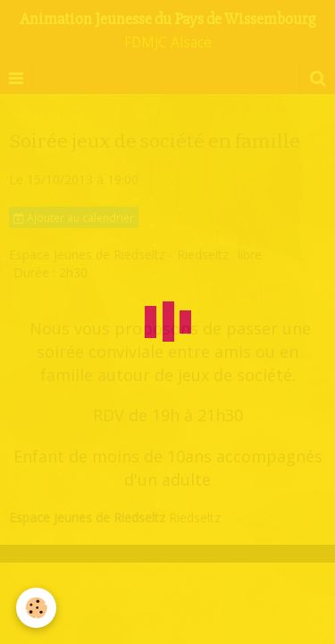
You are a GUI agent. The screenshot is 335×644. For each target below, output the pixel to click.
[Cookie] (36, 608)
